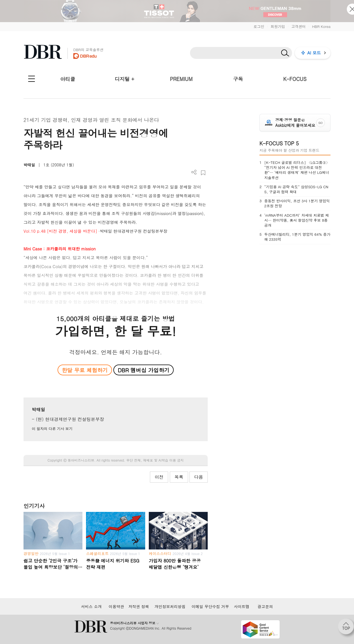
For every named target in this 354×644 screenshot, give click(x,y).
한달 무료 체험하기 (85, 370)
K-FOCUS (295, 79)
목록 (179, 477)
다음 (199, 477)
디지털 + (125, 79)
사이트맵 (242, 606)
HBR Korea (321, 26)
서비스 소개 (91, 606)
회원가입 (278, 26)
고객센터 (298, 26)
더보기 (194, 172)
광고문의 (265, 606)
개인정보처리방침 (170, 606)
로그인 (259, 26)
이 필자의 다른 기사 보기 (52, 429)
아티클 (68, 79)
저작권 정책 (139, 606)
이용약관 (116, 606)
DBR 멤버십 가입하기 (144, 370)
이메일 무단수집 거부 (210, 606)
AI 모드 (314, 53)
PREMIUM (181, 79)
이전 (159, 477)
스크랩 (203, 173)
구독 (238, 79)
